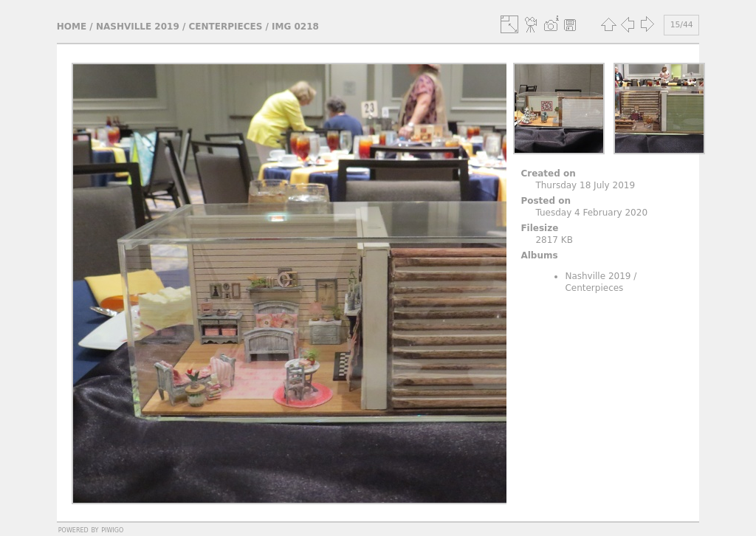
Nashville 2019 (138, 27)
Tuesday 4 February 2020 (591, 213)
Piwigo (112, 529)
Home (72, 27)
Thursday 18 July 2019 (585, 185)
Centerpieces (226, 27)
